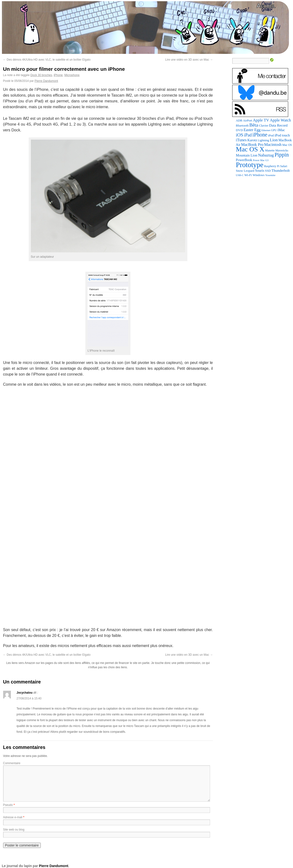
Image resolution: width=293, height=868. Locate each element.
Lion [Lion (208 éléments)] (274, 140)
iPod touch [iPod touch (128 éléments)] (282, 135)
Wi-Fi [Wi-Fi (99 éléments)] (248, 175)
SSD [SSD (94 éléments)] (268, 171)
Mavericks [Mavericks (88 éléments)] (282, 150)
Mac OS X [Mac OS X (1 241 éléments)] (250, 149)
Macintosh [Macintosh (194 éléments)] (273, 145)
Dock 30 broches (41, 75)
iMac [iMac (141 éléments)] (281, 130)
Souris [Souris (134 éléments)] (259, 171)
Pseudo (8, 805)
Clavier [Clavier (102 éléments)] (263, 125)
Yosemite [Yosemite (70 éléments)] (270, 175)
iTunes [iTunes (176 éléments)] (241, 140)
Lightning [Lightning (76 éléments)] (263, 140)
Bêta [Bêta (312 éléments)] (254, 125)
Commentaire (12, 763)
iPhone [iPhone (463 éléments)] (260, 135)
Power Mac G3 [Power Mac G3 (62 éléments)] (261, 160)
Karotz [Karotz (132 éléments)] (252, 140)
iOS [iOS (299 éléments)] (240, 135)
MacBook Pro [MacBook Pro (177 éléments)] (252, 145)
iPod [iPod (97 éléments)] (271, 135)
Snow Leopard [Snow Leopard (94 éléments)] (245, 171)
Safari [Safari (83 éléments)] (284, 166)
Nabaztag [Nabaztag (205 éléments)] (266, 155)
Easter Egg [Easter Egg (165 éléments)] (252, 130)
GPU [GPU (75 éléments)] (274, 130)
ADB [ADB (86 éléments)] (239, 121)
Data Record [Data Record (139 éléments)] (278, 125)
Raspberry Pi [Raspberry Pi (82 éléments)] (272, 166)
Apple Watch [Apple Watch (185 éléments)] (280, 120)
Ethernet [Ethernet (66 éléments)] (266, 130)
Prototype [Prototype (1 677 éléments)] (250, 165)
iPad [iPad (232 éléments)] (248, 135)
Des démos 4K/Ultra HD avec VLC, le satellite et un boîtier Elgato (47, 60)
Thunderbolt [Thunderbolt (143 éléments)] (281, 170)
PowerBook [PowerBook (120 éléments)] (244, 160)
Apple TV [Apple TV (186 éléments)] (261, 120)
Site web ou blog (14, 830)
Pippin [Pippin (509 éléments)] (282, 155)
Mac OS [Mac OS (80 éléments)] (287, 145)
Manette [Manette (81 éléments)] (270, 150)
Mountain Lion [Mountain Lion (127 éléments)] (247, 155)
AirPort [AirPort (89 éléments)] (248, 121)
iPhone (58, 75)
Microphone (72, 75)
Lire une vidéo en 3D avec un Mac (189, 60)
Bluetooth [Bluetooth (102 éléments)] (242, 125)
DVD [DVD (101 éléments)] (239, 130)
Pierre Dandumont (46, 81)
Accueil (266, 6)
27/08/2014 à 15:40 (29, 698)
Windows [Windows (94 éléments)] (258, 175)
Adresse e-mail (13, 817)
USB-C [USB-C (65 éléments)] (240, 175)
